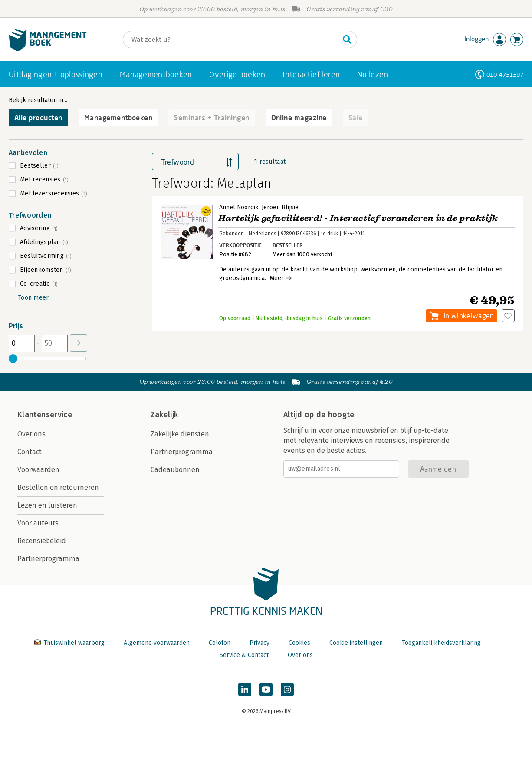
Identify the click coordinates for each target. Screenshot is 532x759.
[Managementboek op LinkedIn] (245, 690)
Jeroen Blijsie (280, 207)
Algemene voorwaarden (157, 643)
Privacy (259, 643)
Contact (30, 452)
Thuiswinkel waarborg (70, 643)
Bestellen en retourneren (58, 487)
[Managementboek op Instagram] (287, 690)
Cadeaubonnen (175, 470)
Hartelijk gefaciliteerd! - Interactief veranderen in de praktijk (358, 218)
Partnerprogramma (48, 559)
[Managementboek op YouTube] (266, 690)
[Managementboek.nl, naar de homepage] (48, 49)
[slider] (13, 359)
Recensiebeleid (42, 541)
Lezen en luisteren (47, 505)
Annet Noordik (239, 207)
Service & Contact (244, 655)
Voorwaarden (38, 470)
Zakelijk (164, 415)
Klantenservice (45, 415)
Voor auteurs (38, 523)
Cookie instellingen (356, 643)
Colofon (220, 643)
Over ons (31, 434)
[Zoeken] (231, 40)
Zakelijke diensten (180, 434)
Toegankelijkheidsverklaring (441, 643)
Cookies (299, 643)
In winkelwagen (469, 315)
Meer (277, 278)
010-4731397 (505, 74)
